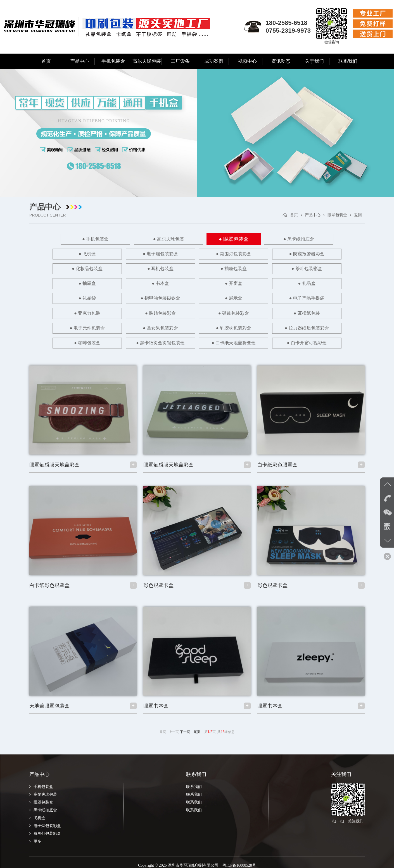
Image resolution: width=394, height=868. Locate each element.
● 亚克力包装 (83, 297)
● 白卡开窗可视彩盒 (225, 337)
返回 (358, 215)
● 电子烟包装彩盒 (83, 254)
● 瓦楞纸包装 (254, 297)
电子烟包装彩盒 (45, 820)
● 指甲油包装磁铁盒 (197, 283)
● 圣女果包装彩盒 (83, 312)
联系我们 (348, 61)
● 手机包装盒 (83, 239)
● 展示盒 (254, 283)
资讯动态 (281, 61)
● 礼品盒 (83, 283)
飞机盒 (37, 812)
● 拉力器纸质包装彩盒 (197, 312)
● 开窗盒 (311, 268)
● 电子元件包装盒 (311, 297)
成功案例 (214, 61)
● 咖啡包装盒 (254, 312)
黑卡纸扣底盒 (43, 804)
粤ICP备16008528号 (239, 859)
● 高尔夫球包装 (140, 239)
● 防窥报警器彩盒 (197, 254)
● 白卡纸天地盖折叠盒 (168, 337)
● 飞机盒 (311, 239)
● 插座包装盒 (83, 268)
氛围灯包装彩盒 (45, 827)
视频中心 (247, 61)
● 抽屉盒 (197, 268)
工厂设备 (180, 61)
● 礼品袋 (140, 283)
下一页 (185, 726)
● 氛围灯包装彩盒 (140, 254)
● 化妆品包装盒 (254, 254)
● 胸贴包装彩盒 (140, 297)
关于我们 (314, 61)
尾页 (197, 726)
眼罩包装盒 (337, 215)
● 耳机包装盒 (311, 254)
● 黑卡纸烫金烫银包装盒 (311, 317)
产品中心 (80, 61)
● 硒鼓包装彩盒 (197, 297)
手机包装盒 (113, 61)
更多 (35, 835)
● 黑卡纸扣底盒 (254, 239)
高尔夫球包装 (147, 61)
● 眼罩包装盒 (197, 239)
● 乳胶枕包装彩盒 (140, 312)
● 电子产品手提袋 (311, 283)
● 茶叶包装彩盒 (140, 268)
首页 (46, 61)
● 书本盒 (254, 268)
